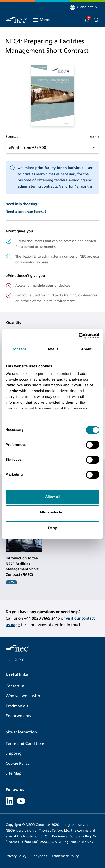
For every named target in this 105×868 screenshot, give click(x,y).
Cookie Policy (18, 764)
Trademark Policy (65, 856)
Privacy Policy (16, 856)
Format (12, 137)
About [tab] (86, 349)
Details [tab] (52, 349)
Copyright (39, 856)
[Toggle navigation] (36, 20)
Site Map (14, 774)
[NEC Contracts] (16, 20)
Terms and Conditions (25, 744)
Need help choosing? (22, 204)
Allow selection (52, 512)
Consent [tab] (19, 349)
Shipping (14, 754)
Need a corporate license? (26, 212)
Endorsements (18, 716)
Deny (53, 528)
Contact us (15, 686)
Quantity (14, 323)
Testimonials (17, 706)
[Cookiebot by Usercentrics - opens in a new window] (79, 336)
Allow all (53, 496)
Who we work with (23, 696)
